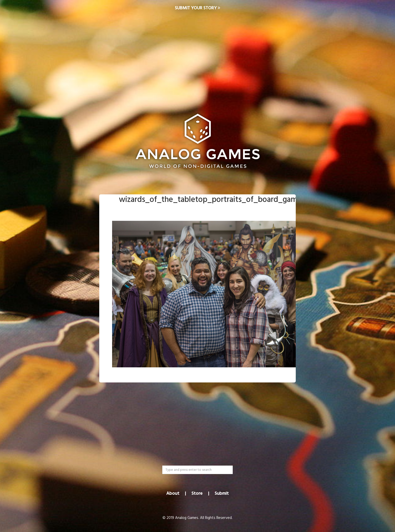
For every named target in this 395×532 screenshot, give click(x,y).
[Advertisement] (197, 57)
